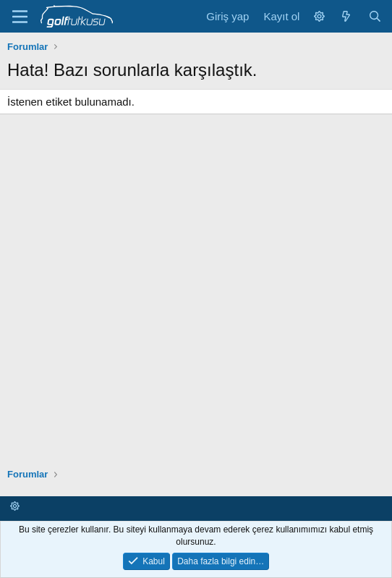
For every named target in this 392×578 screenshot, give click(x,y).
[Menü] (20, 17)
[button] (319, 16)
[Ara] (375, 16)
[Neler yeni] (346, 16)
